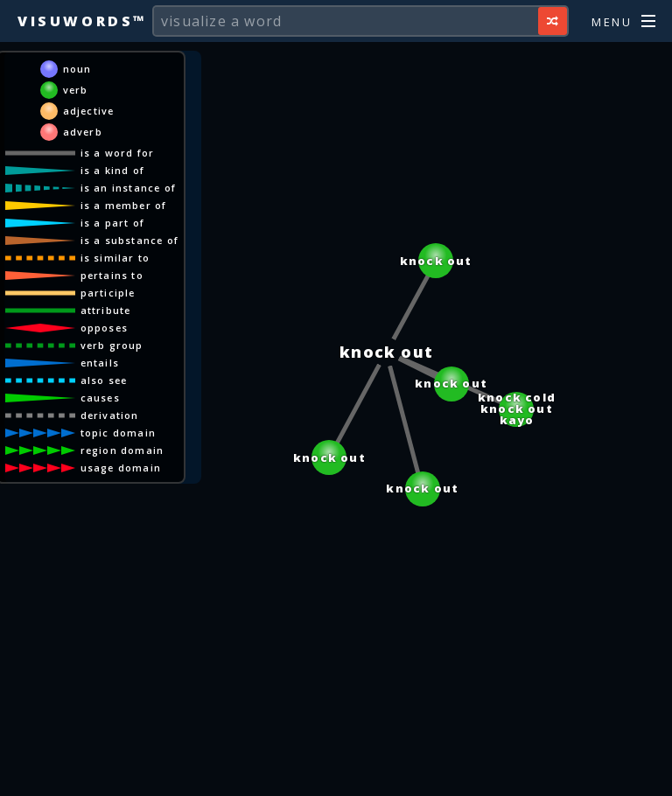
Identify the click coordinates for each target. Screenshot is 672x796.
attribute (106, 310)
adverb (83, 132)
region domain (122, 450)
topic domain (118, 433)
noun (77, 69)
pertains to (112, 275)
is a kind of (112, 170)
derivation (110, 415)
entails (100, 363)
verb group (112, 345)
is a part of (112, 223)
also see (104, 380)
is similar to (115, 258)
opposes (104, 328)
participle (108, 293)
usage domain (121, 468)
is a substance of (129, 240)
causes (100, 398)
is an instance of (128, 188)
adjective (89, 111)
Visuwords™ (82, 21)
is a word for (118, 153)
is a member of (124, 205)
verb (76, 90)
